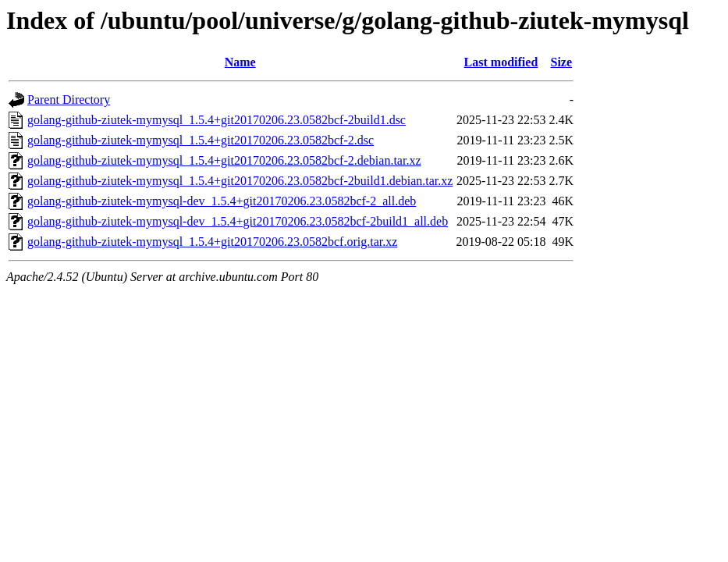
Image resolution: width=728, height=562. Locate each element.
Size (562, 62)
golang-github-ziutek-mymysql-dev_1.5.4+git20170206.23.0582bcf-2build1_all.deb (238, 221)
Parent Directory (69, 100)
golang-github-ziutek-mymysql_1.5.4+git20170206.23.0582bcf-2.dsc (201, 140)
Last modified (501, 62)
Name (240, 62)
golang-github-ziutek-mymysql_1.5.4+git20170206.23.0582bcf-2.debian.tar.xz (224, 160)
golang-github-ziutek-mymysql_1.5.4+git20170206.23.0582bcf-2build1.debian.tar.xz (240, 181)
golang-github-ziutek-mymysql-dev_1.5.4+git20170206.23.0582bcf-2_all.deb (222, 201)
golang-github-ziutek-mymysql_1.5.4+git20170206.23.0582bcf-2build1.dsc (217, 120)
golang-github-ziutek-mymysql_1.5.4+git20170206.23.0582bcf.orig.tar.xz (212, 242)
